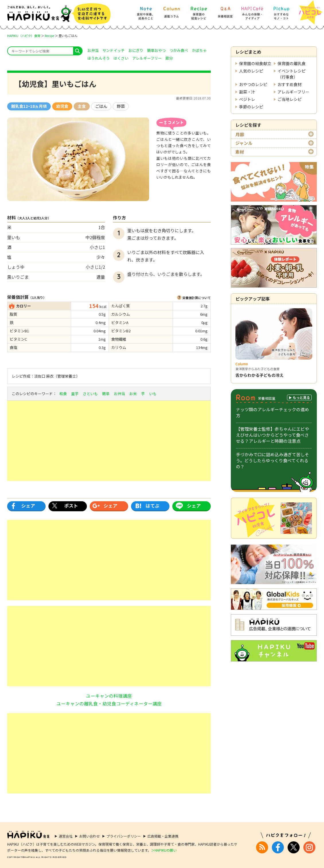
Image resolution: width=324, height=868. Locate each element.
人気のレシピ (251, 71)
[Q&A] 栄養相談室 (225, 10)
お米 (133, 394)
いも (153, 394)
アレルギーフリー (293, 92)
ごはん (101, 106)
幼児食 (62, 106)
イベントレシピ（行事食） (292, 74)
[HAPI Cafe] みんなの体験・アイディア (252, 10)
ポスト (71, 506)
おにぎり (136, 50)
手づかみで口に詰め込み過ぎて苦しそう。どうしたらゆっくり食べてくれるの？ (273, 460)
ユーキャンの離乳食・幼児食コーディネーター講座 (109, 703)
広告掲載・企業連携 (163, 836)
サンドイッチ (114, 50)
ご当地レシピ (290, 99)
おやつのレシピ (253, 84)
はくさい (121, 58)
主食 (82, 106)
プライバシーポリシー (124, 836)
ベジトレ (247, 99)
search (78, 51)
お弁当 (93, 50)
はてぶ (153, 506)
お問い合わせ (89, 836)
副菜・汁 (247, 92)
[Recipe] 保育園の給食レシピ (199, 10)
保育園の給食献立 (255, 63)
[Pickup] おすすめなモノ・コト (281, 10)
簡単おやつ (156, 50)
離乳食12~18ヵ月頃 (29, 106)
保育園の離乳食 (292, 63)
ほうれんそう (99, 58)
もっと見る (301, 397)
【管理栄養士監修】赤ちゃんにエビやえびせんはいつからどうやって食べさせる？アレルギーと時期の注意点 (273, 435)
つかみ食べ (179, 50)
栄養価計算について (197, 298)
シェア (28, 506)
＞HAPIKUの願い (164, 850)
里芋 (75, 394)
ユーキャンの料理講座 (109, 696)
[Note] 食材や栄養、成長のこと (146, 10)
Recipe (49, 36)
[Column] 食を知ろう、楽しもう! (171, 10)
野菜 (121, 106)
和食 (63, 394)
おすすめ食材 (290, 84)
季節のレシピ (251, 107)
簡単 (106, 394)
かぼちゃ (199, 50)
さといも (90, 394)
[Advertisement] (109, 441)
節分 (169, 58)
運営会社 (66, 836)
